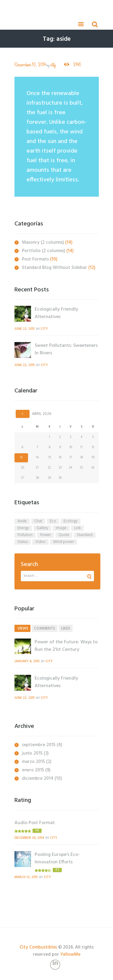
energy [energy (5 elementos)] (23, 528)
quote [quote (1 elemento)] (64, 535)
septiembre (39, 745)
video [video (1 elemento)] (40, 542)
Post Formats (35, 259)
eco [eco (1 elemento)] (53, 521)
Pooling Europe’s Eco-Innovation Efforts (57, 858)
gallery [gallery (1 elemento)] (42, 528)
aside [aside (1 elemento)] (22, 521)
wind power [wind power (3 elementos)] (64, 542)
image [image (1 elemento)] (61, 528)
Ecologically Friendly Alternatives (56, 313)
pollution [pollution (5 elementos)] (25, 535)
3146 (77, 65)
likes (66, 629)
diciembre (38, 779)
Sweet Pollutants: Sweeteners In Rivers (66, 349)
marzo (33, 762)
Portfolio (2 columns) (44, 251)
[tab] (23, 628)
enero (33, 770)
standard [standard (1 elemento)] (85, 535)
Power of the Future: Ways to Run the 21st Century (66, 646)
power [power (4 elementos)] (46, 535)
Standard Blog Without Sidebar (55, 268)
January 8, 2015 (27, 661)
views (23, 629)
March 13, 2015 (26, 877)
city (53, 65)
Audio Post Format (35, 823)
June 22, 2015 (25, 329)
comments (45, 629)
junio (32, 753)
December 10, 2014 (30, 65)
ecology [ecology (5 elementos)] (71, 521)
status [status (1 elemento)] (23, 542)
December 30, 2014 (29, 838)
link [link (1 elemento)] (77, 528)
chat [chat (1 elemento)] (38, 521)
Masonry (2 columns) (43, 243)
